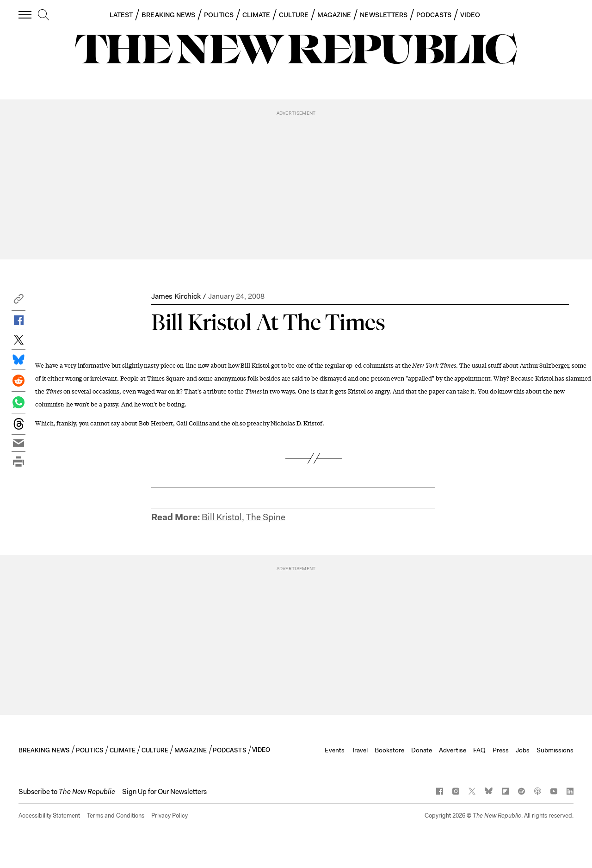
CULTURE (294, 15)
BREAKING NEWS (168, 15)
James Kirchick (176, 296)
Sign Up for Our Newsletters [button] (164, 792)
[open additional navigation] (25, 15)
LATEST (121, 15)
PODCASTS (434, 15)
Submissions (555, 750)
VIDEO (470, 15)
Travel (360, 750)
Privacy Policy (170, 816)
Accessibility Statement (49, 816)
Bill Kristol (222, 517)
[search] (43, 15)
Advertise (453, 750)
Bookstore (389, 750)
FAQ (479, 750)
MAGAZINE (334, 15)
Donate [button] (422, 750)
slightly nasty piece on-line (159, 365)
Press (501, 750)
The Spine (266, 517)
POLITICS (219, 15)
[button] (18, 301)
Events (335, 750)
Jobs (523, 750)
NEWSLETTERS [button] (384, 15)
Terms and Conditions (116, 816)
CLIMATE (256, 15)
